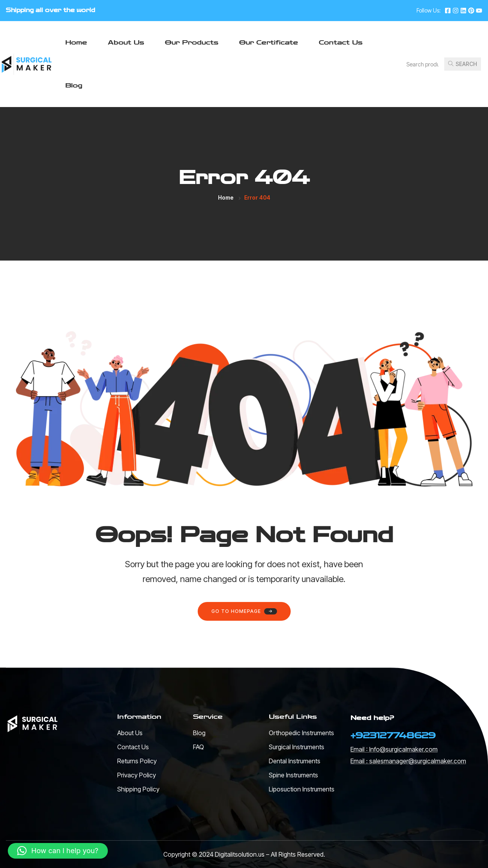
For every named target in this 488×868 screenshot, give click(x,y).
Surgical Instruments (297, 747)
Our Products (192, 42)
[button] (58, 851)
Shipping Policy (138, 789)
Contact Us (341, 42)
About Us (126, 42)
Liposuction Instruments (302, 789)
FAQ (198, 747)
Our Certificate (269, 42)
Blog (74, 85)
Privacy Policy (137, 775)
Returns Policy (137, 761)
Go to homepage (244, 611)
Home (76, 42)
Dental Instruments (295, 761)
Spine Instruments (293, 775)
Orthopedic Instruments (301, 733)
